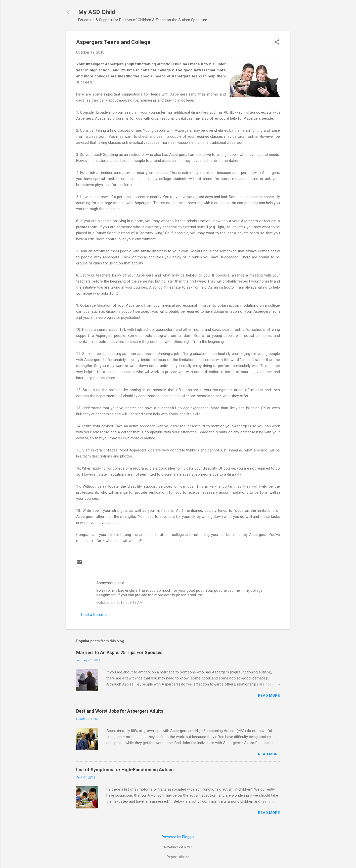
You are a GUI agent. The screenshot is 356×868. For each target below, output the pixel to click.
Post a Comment (95, 615)
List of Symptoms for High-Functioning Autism (125, 770)
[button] (277, 42)
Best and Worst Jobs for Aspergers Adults (120, 711)
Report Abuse (178, 857)
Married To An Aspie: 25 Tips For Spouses (119, 652)
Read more (269, 696)
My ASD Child (97, 12)
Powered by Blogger (178, 837)
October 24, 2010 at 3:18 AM (119, 603)
